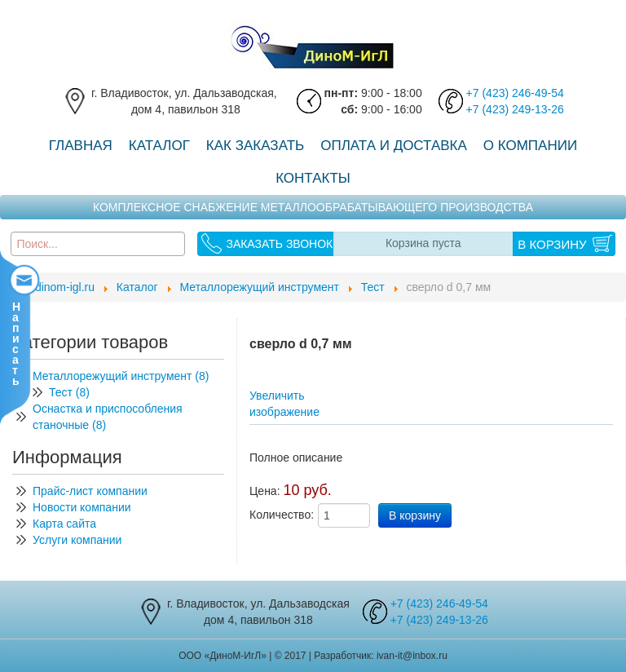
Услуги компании (77, 540)
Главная (81, 146)
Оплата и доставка (394, 146)
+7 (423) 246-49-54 (515, 93)
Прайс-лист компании (90, 491)
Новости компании (82, 507)
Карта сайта (64, 524)
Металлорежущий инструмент (124, 376)
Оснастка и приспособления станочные (108, 417)
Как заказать (255, 146)
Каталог (159, 146)
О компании (530, 146)
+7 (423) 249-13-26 (515, 109)
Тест (69, 392)
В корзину (552, 244)
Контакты (313, 178)
